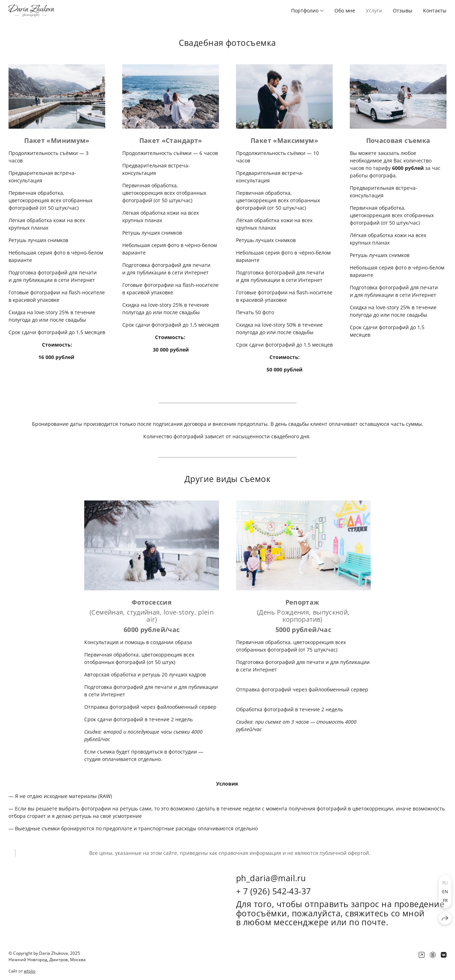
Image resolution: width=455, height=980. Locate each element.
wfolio (30, 971)
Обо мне (345, 10)
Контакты (435, 10)
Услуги (374, 10)
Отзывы (403, 10)
